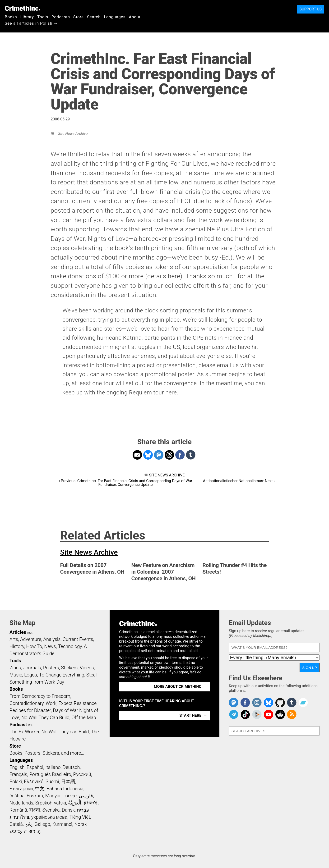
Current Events (78, 639)
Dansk (68, 810)
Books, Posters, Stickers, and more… (47, 753)
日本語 (68, 781)
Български (21, 789)
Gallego (42, 824)
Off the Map (84, 717)
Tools (43, 17)
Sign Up (310, 668)
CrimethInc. (23, 8)
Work (51, 703)
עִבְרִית (83, 810)
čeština (17, 796)
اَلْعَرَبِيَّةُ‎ (75, 803)
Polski (16, 781)
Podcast (18, 725)
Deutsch (71, 767)
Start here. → (193, 715)
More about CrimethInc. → (181, 687)
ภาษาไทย (19, 817)
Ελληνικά (34, 781)
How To (34, 646)
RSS (30, 633)
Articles (18, 632)
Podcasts (61, 17)
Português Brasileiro (50, 774)
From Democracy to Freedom (40, 696)
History (17, 646)
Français (18, 774)
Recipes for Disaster (30, 710)
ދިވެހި (29, 824)
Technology (70, 646)
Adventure (31, 639)
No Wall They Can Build (45, 717)
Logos (31, 675)
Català (16, 824)
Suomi (52, 781)
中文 (40, 789)
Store (79, 17)
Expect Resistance (78, 703)
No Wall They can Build (65, 732)
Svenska (51, 810)
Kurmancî (62, 824)
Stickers (70, 668)
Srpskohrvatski (51, 803)
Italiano (53, 767)
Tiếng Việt (80, 817)
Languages (115, 17)
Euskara (35, 796)
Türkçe (70, 796)
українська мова (49, 817)
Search (94, 17)
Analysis (52, 639)
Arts (14, 639)
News (50, 646)
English (17, 767)
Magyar (53, 796)
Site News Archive (73, 134)
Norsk (80, 824)
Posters (51, 668)
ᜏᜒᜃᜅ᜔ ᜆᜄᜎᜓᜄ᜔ (25, 831)
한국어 (91, 803)
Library (27, 17)
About (135, 17)
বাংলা (35, 810)
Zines (15, 668)
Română (18, 810)
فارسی (86, 796)
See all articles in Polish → (31, 23)
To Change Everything (62, 675)
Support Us (311, 9)
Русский (82, 774)
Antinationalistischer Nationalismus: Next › (239, 481)
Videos (87, 668)
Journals (32, 668)
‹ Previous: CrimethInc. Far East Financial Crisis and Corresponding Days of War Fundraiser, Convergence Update (126, 483)
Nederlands (21, 803)
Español (35, 767)
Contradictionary (27, 703)
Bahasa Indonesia (65, 789)
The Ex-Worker (24, 732)
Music (16, 675)
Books (11, 17)
